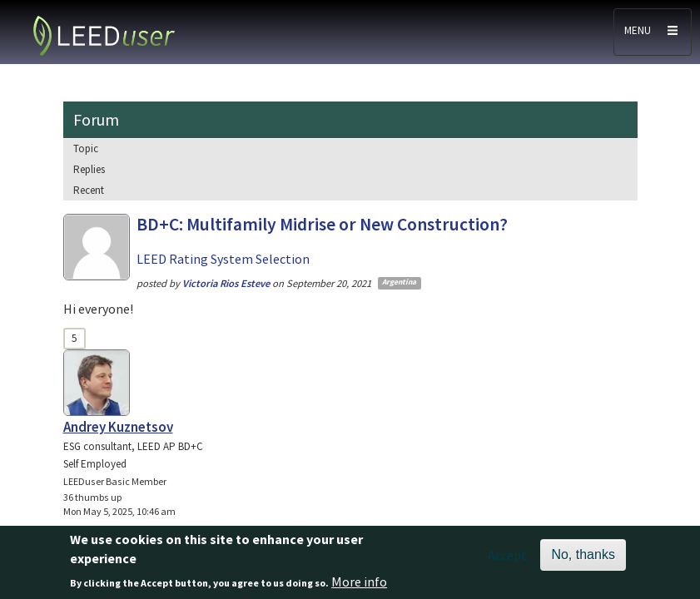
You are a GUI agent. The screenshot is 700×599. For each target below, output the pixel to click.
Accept (507, 561)
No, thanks (583, 560)
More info (359, 587)
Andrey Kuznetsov (118, 427)
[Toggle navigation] (653, 32)
